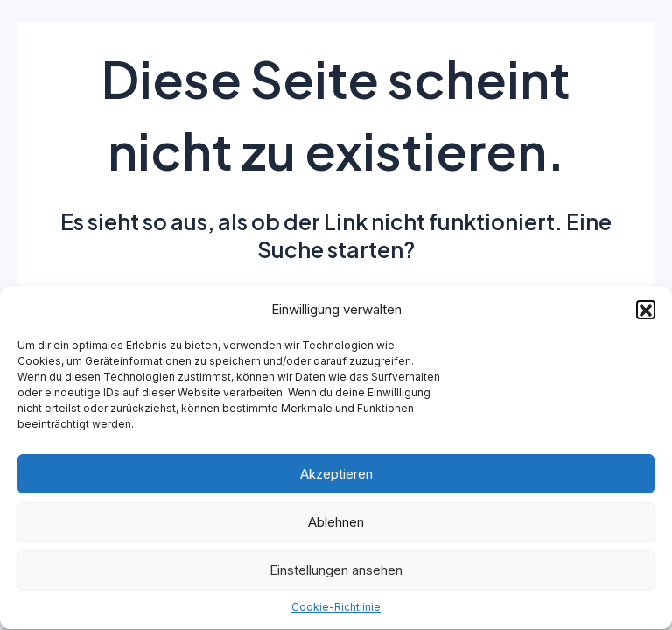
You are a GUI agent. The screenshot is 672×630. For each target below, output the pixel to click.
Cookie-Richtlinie (336, 609)
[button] (646, 311)
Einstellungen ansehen (336, 572)
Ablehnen (336, 524)
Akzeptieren (336, 476)
